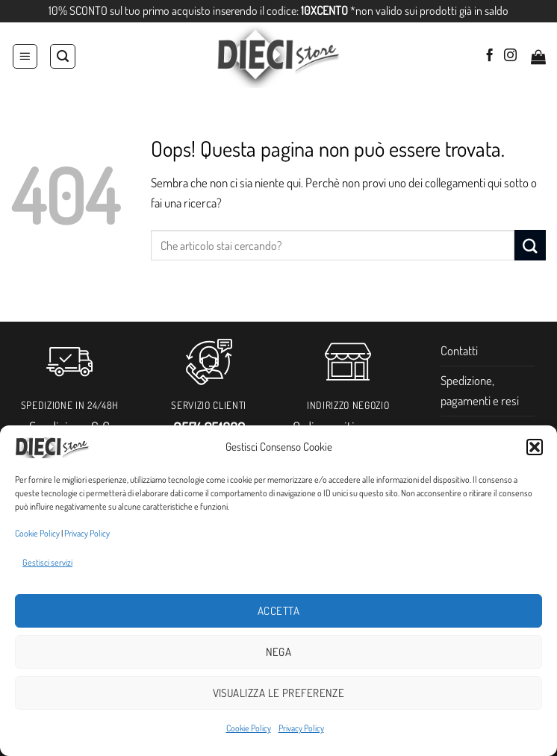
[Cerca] (63, 57)
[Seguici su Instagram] (510, 56)
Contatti (459, 350)
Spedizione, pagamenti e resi (480, 390)
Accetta (278, 611)
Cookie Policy (37, 533)
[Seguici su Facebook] (489, 56)
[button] (535, 447)
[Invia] (530, 245)
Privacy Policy (87, 533)
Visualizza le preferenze (279, 693)
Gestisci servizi (47, 562)
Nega (279, 652)
